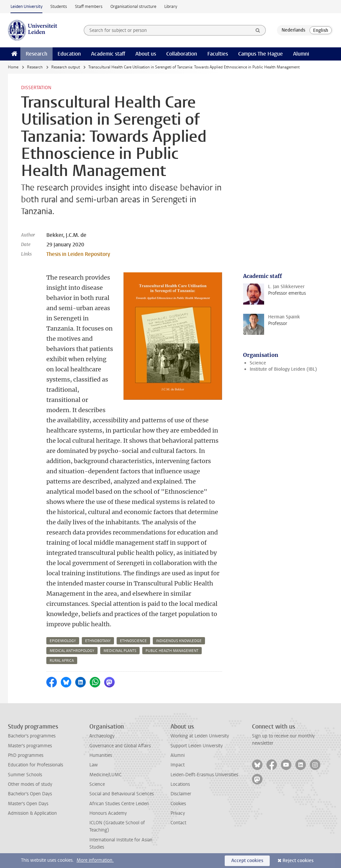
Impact (178, 765)
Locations (180, 784)
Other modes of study (30, 784)
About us (146, 54)
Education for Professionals (35, 765)
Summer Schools (25, 775)
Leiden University (26, 6)
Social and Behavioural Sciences (122, 794)
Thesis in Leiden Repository (78, 254)
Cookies (178, 804)
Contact (178, 823)
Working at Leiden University (200, 736)
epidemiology (63, 641)
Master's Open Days (28, 804)
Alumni (301, 54)
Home (13, 67)
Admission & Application (32, 813)
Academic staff (108, 54)
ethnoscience (133, 641)
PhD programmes (26, 755)
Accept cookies (247, 861)
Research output (66, 67)
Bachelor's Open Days (30, 794)
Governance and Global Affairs (120, 746)
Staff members (89, 6)
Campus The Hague (261, 54)
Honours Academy (108, 813)
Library (171, 6)
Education (69, 54)
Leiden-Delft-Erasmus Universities (204, 775)
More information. (95, 860)
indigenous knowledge (179, 641)
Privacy (178, 813)
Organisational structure (133, 6)
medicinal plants (120, 651)
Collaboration (182, 54)
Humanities (101, 755)
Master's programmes (30, 746)
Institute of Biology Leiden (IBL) (283, 369)
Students (59, 6)
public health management (172, 651)
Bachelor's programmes (32, 736)
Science (258, 363)
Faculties (218, 54)
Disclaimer (181, 794)
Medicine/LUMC (105, 775)
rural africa (62, 661)
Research (36, 54)
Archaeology (102, 736)
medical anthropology (72, 651)
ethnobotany (98, 641)
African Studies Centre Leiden (119, 804)
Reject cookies (298, 861)
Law (94, 765)
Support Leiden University (197, 746)
